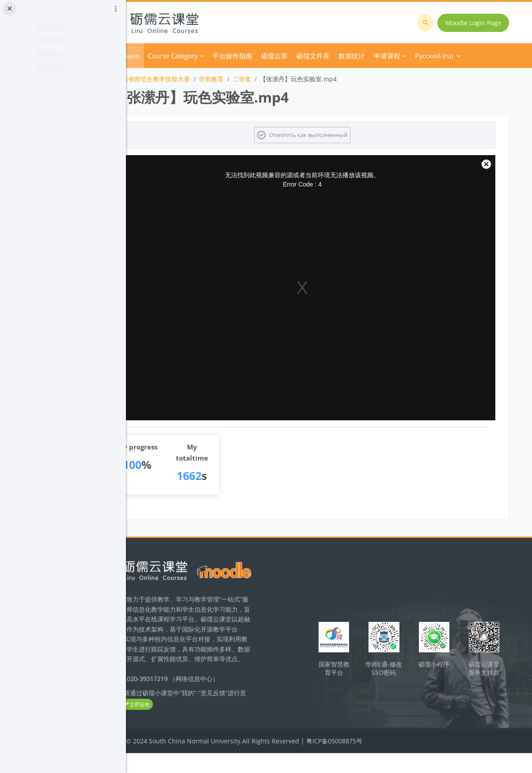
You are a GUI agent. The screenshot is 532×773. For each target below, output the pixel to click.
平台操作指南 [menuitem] (283, 56)
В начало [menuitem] (175, 56)
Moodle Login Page (476, 23)
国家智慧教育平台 (357, 675)
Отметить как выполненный (335, 135)
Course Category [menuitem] (224, 56)
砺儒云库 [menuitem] (325, 56)
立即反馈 (214, 725)
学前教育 (262, 79)
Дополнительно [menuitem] (373, 56)
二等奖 (293, 79)
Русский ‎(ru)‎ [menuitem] (433, 56)
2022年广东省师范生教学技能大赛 (194, 79)
